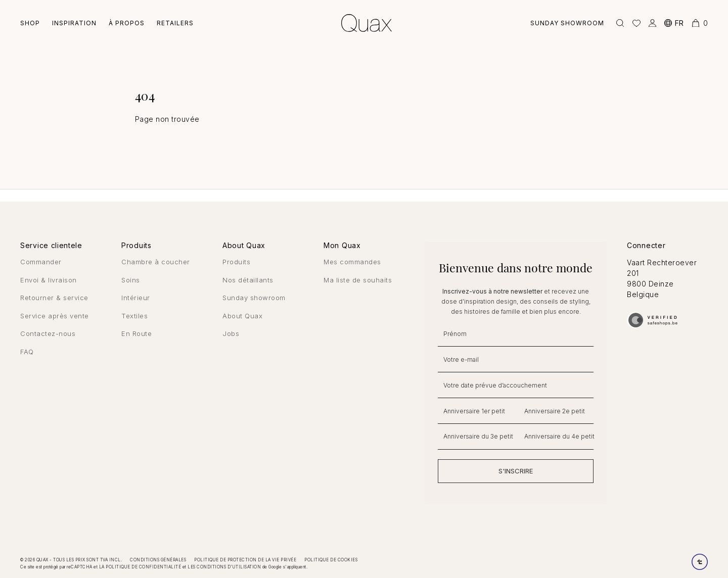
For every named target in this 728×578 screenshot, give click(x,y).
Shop (30, 23)
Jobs (231, 333)
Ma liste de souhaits (358, 280)
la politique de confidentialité (140, 567)
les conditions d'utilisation (224, 567)
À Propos (127, 23)
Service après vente (55, 316)
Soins (131, 280)
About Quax (242, 316)
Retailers (175, 23)
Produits (236, 262)
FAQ (27, 352)
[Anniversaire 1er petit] (475, 411)
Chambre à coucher (156, 262)
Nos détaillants (248, 280)
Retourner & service (54, 298)
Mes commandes (352, 262)
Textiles (134, 316)
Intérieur (136, 298)
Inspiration (74, 23)
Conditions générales (158, 560)
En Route (136, 333)
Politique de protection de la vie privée (245, 560)
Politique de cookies (331, 560)
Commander (41, 262)
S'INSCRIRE (516, 471)
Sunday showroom (567, 23)
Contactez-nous (48, 333)
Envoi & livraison (49, 280)
